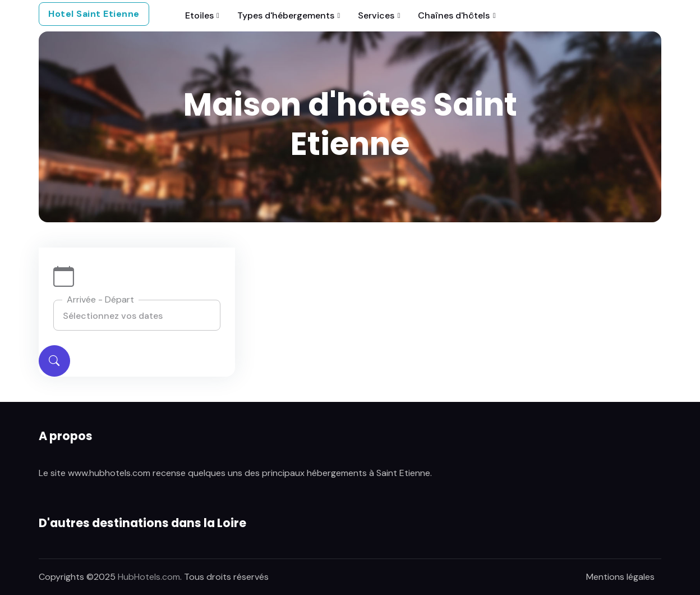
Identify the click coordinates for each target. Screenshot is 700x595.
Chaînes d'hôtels (454, 15)
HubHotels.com (149, 577)
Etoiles (199, 15)
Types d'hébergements (286, 15)
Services (376, 15)
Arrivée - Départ (100, 299)
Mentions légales (620, 577)
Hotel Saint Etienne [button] (94, 14)
